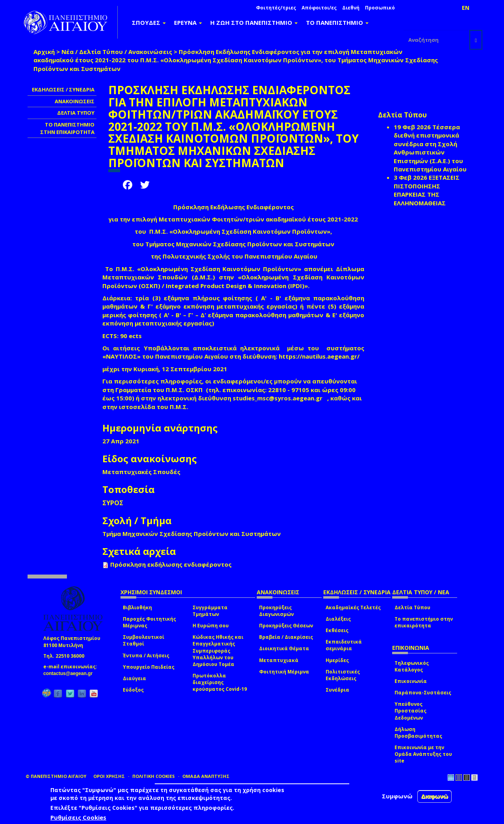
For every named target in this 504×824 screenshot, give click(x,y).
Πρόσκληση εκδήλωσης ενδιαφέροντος (171, 564)
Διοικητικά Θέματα (284, 648)
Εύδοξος (133, 690)
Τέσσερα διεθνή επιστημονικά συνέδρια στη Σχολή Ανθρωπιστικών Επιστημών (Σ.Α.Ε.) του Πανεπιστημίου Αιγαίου (430, 148)
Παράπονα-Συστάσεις (423, 693)
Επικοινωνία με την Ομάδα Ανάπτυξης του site (423, 754)
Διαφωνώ (435, 796)
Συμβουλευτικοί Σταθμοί (144, 640)
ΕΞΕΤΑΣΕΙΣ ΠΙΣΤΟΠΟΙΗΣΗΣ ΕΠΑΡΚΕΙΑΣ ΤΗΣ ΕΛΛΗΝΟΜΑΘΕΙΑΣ (427, 190)
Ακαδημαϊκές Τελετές (353, 607)
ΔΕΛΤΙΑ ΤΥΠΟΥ (76, 113)
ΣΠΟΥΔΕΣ (149, 22)
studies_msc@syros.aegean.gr (280, 398)
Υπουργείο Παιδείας (149, 667)
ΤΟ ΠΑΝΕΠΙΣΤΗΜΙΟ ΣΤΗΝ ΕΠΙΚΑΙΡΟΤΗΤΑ (67, 128)
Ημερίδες (337, 660)
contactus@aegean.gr (70, 673)
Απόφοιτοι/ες (319, 8)
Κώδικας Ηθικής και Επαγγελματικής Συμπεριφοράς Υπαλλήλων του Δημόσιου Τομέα (218, 651)
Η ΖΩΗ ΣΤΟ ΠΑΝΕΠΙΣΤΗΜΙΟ (254, 22)
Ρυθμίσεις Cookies (78, 817)
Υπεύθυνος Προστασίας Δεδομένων (410, 711)
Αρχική (44, 52)
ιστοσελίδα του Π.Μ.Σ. (154, 407)
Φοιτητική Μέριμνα (284, 672)
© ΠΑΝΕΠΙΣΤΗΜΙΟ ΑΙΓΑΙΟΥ (56, 776)
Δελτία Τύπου (412, 607)
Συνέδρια (337, 690)
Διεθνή (351, 8)
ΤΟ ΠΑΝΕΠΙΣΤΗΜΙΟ (337, 22)
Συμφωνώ (397, 796)
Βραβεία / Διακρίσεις (286, 637)
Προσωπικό (380, 8)
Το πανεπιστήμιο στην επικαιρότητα (424, 622)
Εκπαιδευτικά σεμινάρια (344, 645)
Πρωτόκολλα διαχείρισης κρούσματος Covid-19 (220, 682)
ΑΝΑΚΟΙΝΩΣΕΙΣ (75, 101)
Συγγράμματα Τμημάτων (210, 611)
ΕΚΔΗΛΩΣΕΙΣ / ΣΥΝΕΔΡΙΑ (63, 89)
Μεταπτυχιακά (279, 660)
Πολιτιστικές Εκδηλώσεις (343, 675)
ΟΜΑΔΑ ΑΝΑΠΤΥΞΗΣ (206, 776)
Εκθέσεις (337, 630)
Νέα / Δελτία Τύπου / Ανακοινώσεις (117, 52)
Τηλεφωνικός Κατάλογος (412, 666)
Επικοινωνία (411, 681)
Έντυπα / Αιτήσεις (146, 656)
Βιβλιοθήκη (137, 607)
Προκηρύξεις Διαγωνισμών (276, 611)
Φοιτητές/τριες (276, 8)
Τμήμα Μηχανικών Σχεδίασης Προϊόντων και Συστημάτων (192, 534)
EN (466, 8)
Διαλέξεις (338, 619)
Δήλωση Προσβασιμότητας (418, 733)
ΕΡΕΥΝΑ (188, 22)
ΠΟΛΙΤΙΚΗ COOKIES (154, 776)
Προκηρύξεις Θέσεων (286, 626)
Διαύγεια (134, 678)
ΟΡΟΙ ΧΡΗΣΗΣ (109, 776)
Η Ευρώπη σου (211, 626)
